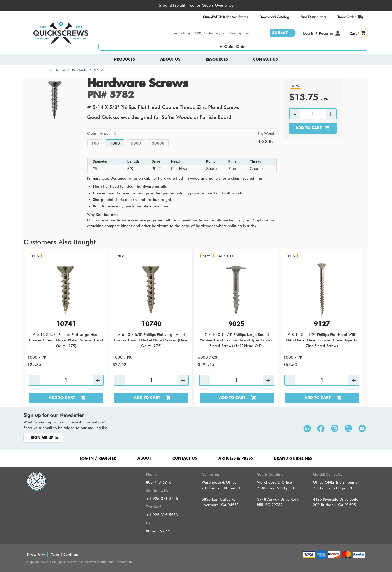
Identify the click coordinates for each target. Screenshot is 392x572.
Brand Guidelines (293, 459)
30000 (158, 143)
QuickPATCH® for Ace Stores (226, 17)
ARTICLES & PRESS (236, 459)
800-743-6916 (159, 482)
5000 (136, 143)
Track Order (347, 17)
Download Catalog (274, 17)
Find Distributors (313, 17)
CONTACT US (185, 459)
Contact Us (266, 59)
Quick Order (236, 46)
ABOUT (144, 459)
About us (170, 59)
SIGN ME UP (42, 438)
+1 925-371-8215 (162, 499)
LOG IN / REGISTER (98, 459)
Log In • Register (318, 33)
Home (60, 70)
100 (95, 143)
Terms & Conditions (65, 555)
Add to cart (309, 128)
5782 (98, 70)
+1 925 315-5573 (162, 515)
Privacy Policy (36, 555)
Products (125, 59)
